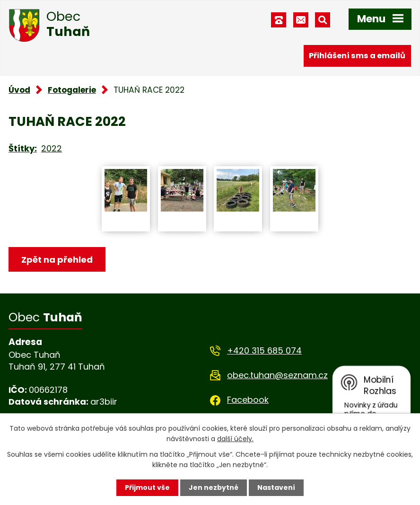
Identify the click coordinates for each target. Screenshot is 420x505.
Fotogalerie (72, 90)
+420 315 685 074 (264, 350)
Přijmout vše (147, 487)
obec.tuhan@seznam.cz (277, 375)
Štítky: (23, 148)
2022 (52, 148)
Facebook (248, 400)
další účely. (235, 439)
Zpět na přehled (57, 260)
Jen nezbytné (214, 487)
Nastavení (276, 487)
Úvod (19, 90)
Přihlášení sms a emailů (357, 56)
